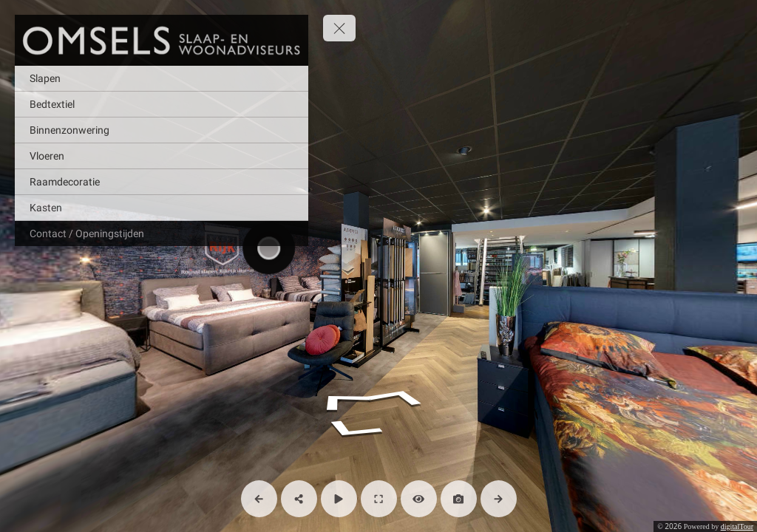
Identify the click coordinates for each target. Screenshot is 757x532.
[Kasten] (162, 208)
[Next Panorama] (499, 499)
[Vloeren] (162, 156)
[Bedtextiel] (162, 104)
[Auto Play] (339, 499)
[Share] (299, 499)
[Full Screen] (379, 499)
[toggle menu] (339, 28)
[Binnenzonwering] (162, 130)
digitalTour (737, 526)
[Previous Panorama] (259, 499)
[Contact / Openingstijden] (162, 233)
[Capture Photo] (459, 499)
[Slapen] (162, 78)
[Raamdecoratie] (162, 182)
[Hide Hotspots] (419, 499)
